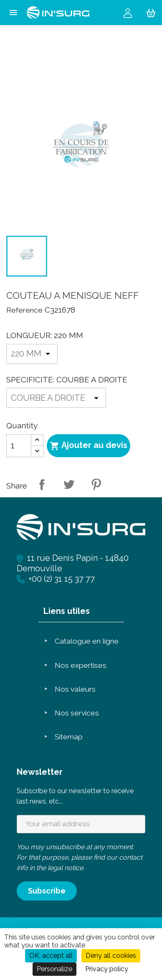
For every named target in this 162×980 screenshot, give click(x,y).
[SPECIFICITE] (56, 398)
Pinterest (96, 484)
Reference (24, 310)
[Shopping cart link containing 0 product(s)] (151, 13)
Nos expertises (81, 665)
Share (42, 484)
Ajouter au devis (89, 445)
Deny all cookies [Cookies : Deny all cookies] (111, 956)
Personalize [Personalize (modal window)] (54, 969)
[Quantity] (19, 446)
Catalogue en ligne (87, 641)
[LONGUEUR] (32, 354)
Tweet (69, 484)
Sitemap (69, 737)
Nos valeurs (75, 689)
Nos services (77, 713)
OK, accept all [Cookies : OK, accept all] (51, 956)
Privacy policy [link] (107, 969)
